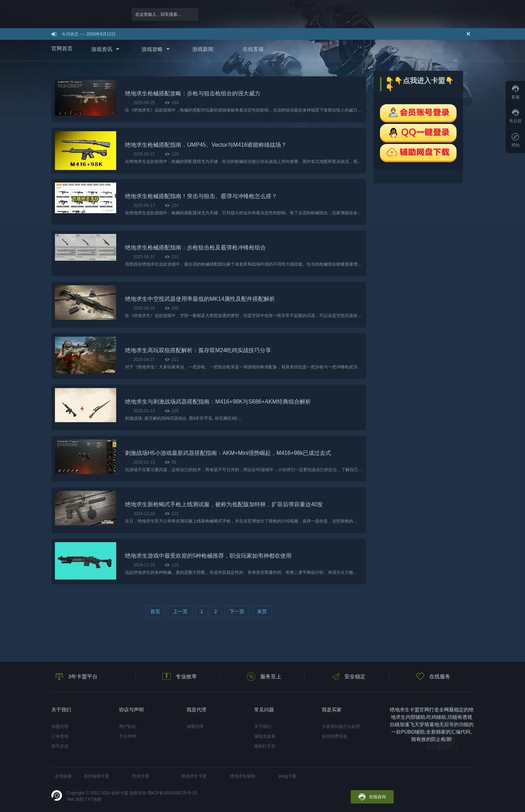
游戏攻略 (152, 49)
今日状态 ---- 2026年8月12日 (89, 34)
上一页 (180, 611)
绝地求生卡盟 (194, 776)
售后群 (515, 116)
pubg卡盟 (287, 776)
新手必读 (60, 746)
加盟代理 (60, 727)
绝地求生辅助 (243, 776)
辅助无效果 (265, 736)
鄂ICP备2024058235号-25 (173, 793)
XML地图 (75, 799)
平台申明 (127, 736)
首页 (155, 611)
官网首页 (62, 48)
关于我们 (263, 727)
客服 (515, 92)
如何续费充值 (335, 736)
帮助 (515, 140)
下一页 (237, 611)
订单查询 (60, 736)
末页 (262, 611)
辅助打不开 (265, 746)
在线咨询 (372, 797)
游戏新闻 (203, 49)
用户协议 (127, 727)
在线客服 (253, 49)
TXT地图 (93, 799)
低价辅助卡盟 (96, 776)
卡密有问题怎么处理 (341, 727)
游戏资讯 (102, 49)
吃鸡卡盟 (141, 776)
